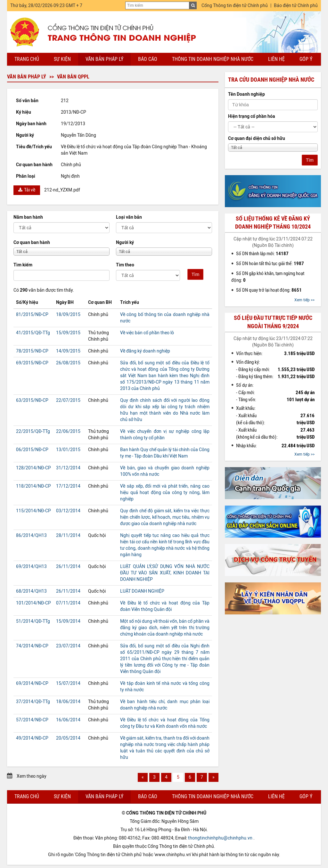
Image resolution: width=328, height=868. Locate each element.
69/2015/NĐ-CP (32, 363)
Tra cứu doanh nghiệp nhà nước (271, 80)
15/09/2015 (68, 333)
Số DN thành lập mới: (262, 254)
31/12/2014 (68, 468)
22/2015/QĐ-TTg (33, 431)
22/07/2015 (68, 400)
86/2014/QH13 (31, 535)
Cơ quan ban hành (32, 243)
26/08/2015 (68, 363)
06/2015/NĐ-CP (32, 450)
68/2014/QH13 (31, 591)
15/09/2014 (68, 621)
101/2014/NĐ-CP (33, 603)
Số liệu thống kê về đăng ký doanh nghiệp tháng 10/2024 (273, 223)
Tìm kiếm (23, 265)
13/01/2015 (68, 450)
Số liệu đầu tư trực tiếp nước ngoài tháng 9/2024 (273, 322)
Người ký (125, 243)
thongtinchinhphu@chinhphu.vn (220, 838)
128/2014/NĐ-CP (33, 468)
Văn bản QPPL (73, 77)
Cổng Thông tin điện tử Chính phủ (235, 6)
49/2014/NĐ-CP (32, 738)
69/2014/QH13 (31, 567)
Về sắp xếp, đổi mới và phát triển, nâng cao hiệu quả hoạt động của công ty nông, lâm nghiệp (165, 493)
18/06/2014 (68, 702)
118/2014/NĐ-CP (33, 486)
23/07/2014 (68, 646)
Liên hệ (276, 59)
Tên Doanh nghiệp (246, 94)
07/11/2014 (68, 603)
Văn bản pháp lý (104, 59)
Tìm (195, 274)
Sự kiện (62, 59)
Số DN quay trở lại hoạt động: (269, 290)
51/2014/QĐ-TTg (33, 621)
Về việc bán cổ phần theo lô (147, 333)
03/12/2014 (68, 511)
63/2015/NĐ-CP (32, 400)
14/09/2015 (68, 351)
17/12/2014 (68, 486)
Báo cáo (148, 59)
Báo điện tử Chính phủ (296, 6)
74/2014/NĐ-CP (32, 646)
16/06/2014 (68, 720)
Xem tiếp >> (304, 300)
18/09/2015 (68, 315)
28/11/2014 (68, 535)
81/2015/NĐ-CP (32, 315)
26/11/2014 (68, 567)
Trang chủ (27, 59)
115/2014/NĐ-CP (33, 511)
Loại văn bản (129, 217)
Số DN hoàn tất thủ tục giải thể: (270, 264)
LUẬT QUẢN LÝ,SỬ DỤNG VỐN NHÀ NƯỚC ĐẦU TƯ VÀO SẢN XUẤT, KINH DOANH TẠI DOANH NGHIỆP (165, 573)
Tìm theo (125, 265)
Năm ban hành (28, 217)
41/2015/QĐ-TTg (33, 333)
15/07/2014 (68, 683)
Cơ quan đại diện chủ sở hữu (257, 138)
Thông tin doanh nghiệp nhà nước (213, 59)
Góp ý (306, 59)
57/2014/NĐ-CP (32, 720)
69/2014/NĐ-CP (32, 683)
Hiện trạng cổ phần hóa (252, 116)
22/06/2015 (68, 431)
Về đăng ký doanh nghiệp (145, 351)
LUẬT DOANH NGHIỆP (142, 591)
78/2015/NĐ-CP (32, 351)
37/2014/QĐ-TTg (33, 702)
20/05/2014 (68, 738)
